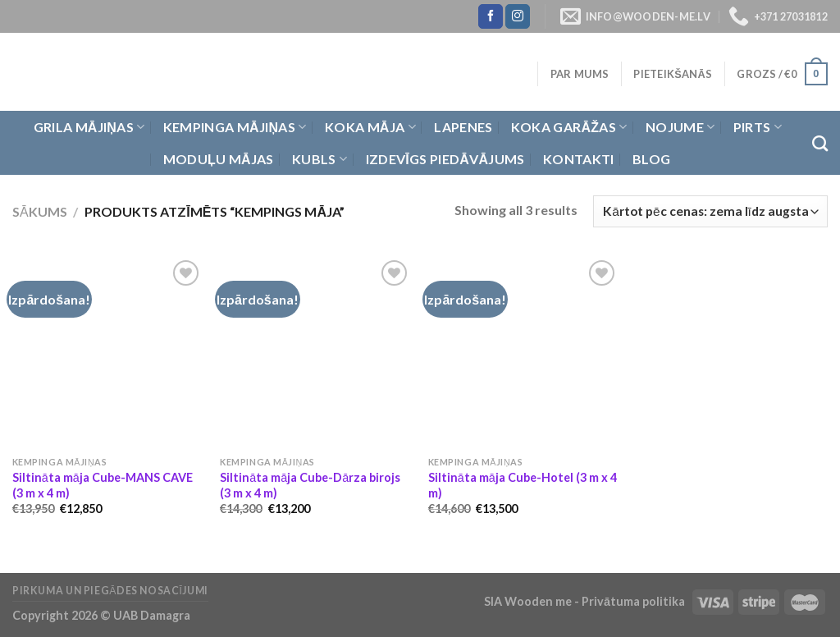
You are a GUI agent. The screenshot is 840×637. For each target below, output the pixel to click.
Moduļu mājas (219, 159)
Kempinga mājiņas (235, 127)
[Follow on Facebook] (491, 16)
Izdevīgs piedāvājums (445, 159)
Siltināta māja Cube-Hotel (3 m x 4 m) (523, 485)
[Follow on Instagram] (518, 16)
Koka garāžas (569, 127)
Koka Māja (370, 127)
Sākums (40, 211)
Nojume (680, 127)
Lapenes (463, 127)
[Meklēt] (820, 143)
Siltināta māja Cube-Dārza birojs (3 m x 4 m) (310, 485)
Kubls (320, 159)
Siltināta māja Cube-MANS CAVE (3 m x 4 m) (103, 485)
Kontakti (579, 159)
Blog (651, 159)
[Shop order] (710, 211)
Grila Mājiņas (89, 127)
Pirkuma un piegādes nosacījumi (110, 591)
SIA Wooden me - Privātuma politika (586, 601)
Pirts (758, 127)
